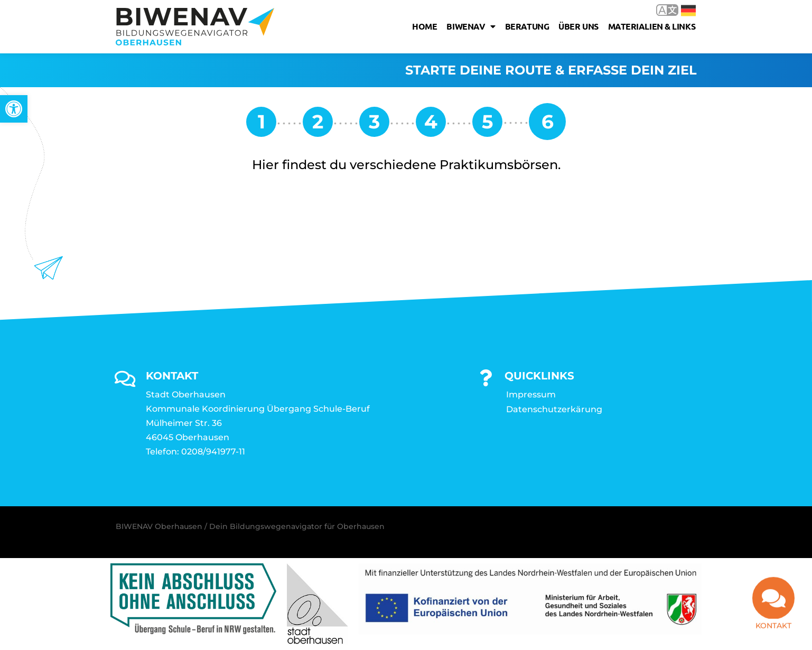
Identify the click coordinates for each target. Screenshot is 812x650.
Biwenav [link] (471, 26)
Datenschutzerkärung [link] (554, 409)
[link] (14, 109)
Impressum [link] (531, 394)
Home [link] (424, 26)
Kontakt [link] (773, 629)
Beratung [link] (527, 26)
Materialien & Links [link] (652, 26)
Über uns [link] (578, 26)
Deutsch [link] (688, 11)
